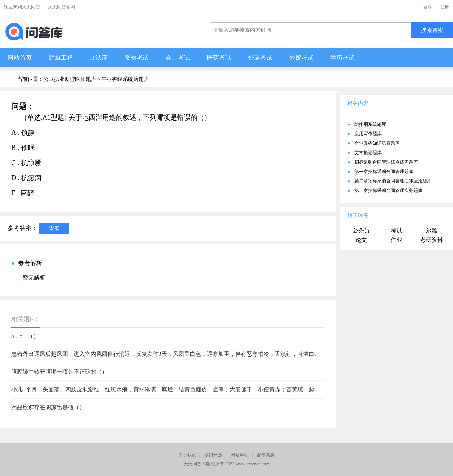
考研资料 (431, 240)
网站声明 (240, 455)
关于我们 (187, 455)
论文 (361, 240)
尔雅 (431, 230)
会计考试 (178, 58)
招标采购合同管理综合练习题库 (386, 162)
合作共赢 (266, 455)
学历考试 (342, 58)
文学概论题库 (368, 153)
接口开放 (213, 455)
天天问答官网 (62, 7)
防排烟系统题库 (370, 124)
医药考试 (219, 58)
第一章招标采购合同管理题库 (384, 172)
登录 (428, 7)
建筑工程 (61, 58)
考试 (396, 230)
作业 (396, 240)
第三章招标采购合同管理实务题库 (388, 190)
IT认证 (99, 58)
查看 (54, 228)
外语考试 (260, 58)
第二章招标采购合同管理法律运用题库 (393, 181)
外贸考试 (301, 58)
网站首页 (20, 58)
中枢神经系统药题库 (125, 79)
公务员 (361, 230)
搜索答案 (432, 30)
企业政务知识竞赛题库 (377, 143)
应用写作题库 (368, 134)
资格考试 (137, 58)
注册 (445, 7)
